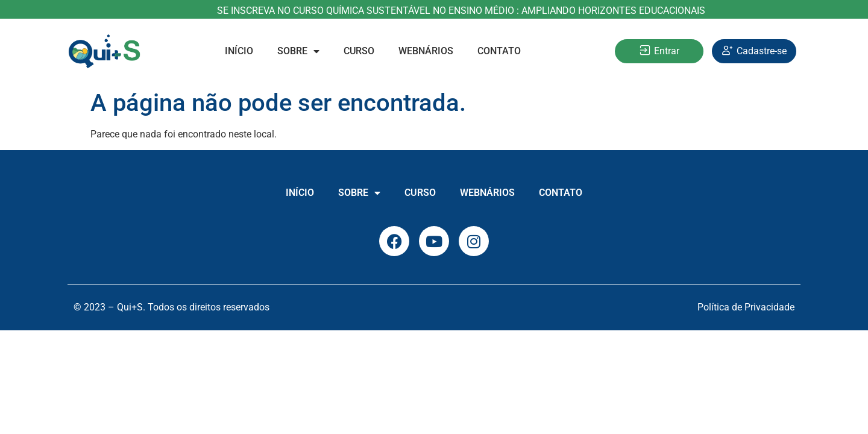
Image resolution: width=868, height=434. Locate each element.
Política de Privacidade (746, 307)
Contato (499, 51)
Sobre (298, 51)
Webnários (426, 51)
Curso (359, 51)
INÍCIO (239, 51)
